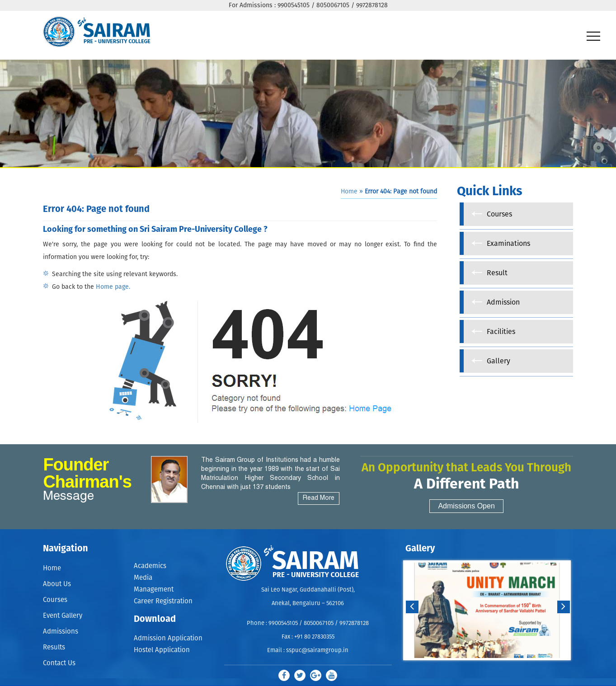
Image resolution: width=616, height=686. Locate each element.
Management (154, 590)
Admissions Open (466, 506)
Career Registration (163, 601)
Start (486, 669)
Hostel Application (162, 650)
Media (143, 578)
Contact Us (59, 663)
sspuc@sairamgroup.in (317, 651)
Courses (55, 600)
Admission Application (168, 638)
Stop (493, 669)
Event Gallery (63, 616)
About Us (57, 584)
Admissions (61, 632)
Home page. (113, 287)
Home (349, 192)
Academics (150, 566)
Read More (319, 498)
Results (54, 647)
